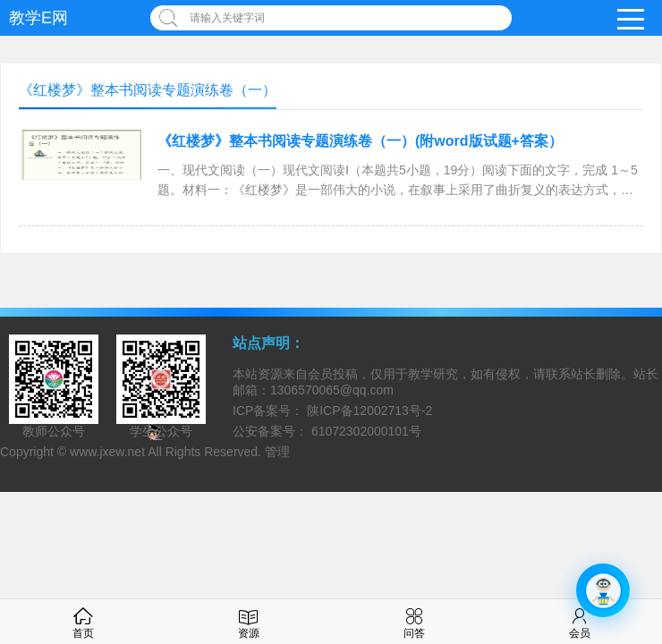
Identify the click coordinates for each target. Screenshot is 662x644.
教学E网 (38, 18)
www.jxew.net (107, 452)
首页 (83, 621)
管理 (277, 452)
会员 (580, 621)
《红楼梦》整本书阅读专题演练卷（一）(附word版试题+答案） (360, 141)
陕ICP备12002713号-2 (368, 411)
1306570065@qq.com (332, 390)
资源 (249, 621)
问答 (414, 621)
